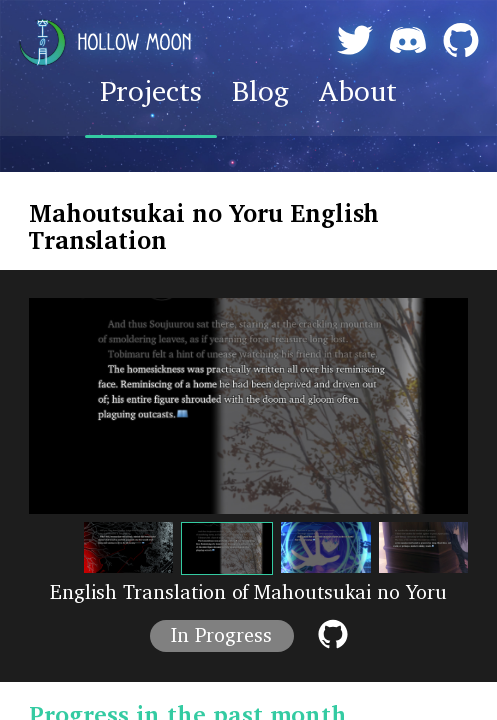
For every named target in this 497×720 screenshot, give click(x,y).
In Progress (221, 636)
